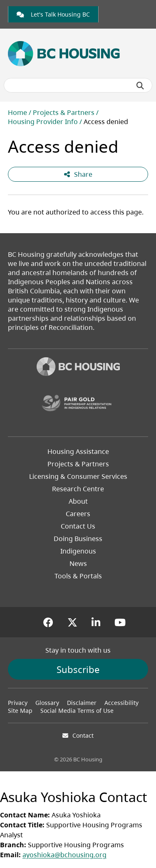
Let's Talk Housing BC (53, 14)
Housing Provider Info (43, 122)
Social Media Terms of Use (77, 711)
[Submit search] (140, 85)
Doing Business (78, 539)
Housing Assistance (78, 451)
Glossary (47, 703)
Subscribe (78, 669)
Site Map (20, 711)
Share (78, 174)
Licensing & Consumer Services (78, 476)
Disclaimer (82, 703)
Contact (83, 735)
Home (17, 112)
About (78, 501)
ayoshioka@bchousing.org (64, 855)
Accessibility (121, 703)
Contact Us (78, 526)
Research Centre (78, 489)
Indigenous (78, 551)
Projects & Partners (64, 112)
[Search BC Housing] (78, 85)
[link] (53, 14)
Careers (78, 514)
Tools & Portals (78, 576)
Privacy (18, 703)
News (78, 563)
